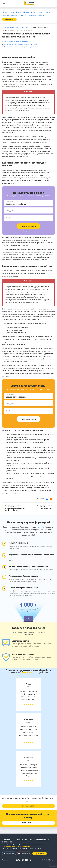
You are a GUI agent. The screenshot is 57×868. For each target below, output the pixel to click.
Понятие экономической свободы (16, 42)
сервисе (41, 527)
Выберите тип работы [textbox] (16, 204)
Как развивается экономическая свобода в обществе (23, 44)
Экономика (25, 28)
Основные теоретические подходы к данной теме (21, 47)
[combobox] (28, 203)
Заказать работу (29, 806)
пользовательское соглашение (36, 844)
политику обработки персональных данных (17, 846)
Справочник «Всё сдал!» (11, 28)
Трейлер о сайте (24, 853)
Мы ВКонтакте (9, 853)
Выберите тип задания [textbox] (16, 397)
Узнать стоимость (29, 226)
